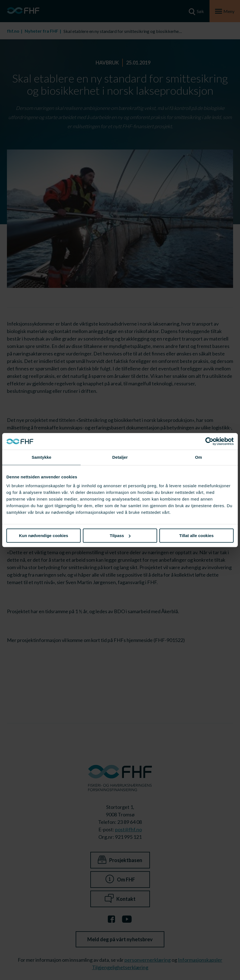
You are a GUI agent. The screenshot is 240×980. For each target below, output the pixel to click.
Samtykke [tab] (41, 457)
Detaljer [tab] (120, 457)
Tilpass (120, 536)
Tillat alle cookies (196, 536)
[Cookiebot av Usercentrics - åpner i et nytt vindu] (209, 441)
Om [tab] (199, 457)
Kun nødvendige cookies (44, 536)
